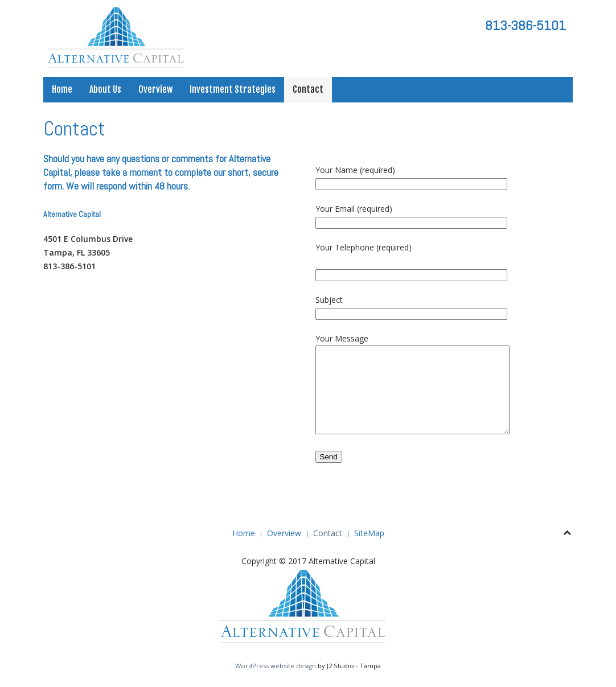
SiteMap (369, 533)
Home (62, 89)
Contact (308, 89)
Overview (155, 89)
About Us (105, 89)
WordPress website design (276, 666)
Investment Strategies (233, 89)
